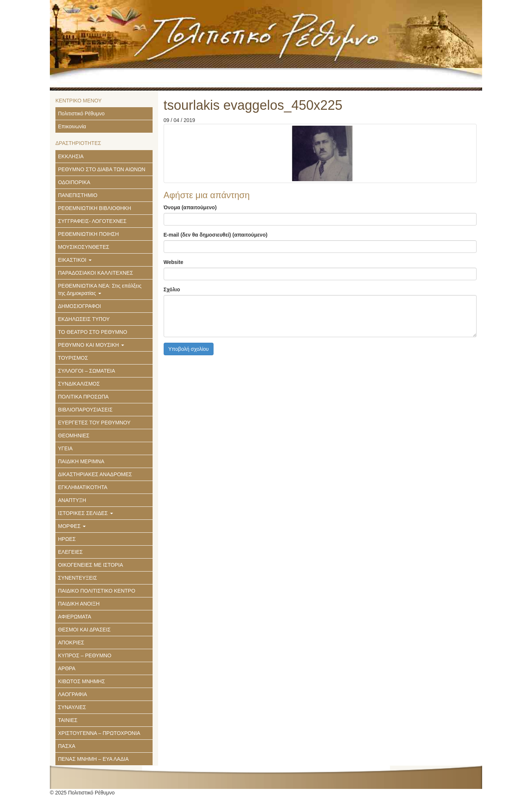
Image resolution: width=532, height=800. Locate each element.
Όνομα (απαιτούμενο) (190, 207)
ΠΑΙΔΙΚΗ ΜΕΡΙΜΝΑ (81, 461)
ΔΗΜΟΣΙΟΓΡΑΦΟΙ (79, 306)
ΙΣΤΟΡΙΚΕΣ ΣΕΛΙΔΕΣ (86, 513)
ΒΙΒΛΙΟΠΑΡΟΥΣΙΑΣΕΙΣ (85, 410)
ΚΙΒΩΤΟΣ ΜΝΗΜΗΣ (81, 681)
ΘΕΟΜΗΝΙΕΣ (74, 435)
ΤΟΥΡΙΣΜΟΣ (73, 358)
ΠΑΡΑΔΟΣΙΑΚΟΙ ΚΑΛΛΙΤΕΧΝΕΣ (96, 273)
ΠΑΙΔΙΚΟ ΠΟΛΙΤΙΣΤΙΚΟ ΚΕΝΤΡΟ (97, 591)
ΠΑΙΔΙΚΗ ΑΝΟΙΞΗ (79, 604)
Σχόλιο (172, 289)
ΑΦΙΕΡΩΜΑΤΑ (75, 617)
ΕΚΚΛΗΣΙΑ (71, 156)
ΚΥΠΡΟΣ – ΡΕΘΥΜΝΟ (85, 655)
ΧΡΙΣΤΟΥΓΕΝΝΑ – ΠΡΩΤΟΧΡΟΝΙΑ (99, 733)
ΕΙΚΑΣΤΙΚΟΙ (75, 260)
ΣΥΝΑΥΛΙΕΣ (72, 707)
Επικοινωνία (72, 126)
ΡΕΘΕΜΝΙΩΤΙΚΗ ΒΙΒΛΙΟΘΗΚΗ (95, 208)
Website (173, 262)
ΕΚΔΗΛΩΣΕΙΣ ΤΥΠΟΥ (84, 319)
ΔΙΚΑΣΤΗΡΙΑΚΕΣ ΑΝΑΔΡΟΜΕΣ (95, 474)
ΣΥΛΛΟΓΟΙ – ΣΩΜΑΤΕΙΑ (87, 371)
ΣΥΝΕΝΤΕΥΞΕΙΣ (78, 578)
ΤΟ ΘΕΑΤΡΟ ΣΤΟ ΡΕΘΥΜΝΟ (93, 332)
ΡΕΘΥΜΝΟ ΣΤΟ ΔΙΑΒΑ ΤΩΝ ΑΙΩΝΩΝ (102, 169)
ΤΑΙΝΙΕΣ (68, 720)
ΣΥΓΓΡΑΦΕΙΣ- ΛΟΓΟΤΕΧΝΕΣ (92, 221)
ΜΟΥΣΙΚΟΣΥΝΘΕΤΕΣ (84, 247)
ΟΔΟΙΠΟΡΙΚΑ (74, 182)
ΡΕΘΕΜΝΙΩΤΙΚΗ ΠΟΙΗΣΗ (88, 234)
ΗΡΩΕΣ (67, 539)
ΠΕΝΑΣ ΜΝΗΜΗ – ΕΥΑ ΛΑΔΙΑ (93, 759)
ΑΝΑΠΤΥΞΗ (72, 500)
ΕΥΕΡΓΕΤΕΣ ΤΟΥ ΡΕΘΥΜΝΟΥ (94, 423)
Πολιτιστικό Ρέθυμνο (81, 113)
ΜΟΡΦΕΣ (72, 526)
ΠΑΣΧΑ (67, 746)
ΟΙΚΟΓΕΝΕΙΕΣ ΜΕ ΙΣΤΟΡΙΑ (91, 565)
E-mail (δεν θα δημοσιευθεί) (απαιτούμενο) (216, 235)
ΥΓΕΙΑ (65, 448)
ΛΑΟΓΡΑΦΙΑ (73, 694)
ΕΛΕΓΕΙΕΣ (70, 552)
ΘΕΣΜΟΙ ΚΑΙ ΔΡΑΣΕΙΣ (84, 630)
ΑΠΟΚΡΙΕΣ (71, 643)
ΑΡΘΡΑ (67, 668)
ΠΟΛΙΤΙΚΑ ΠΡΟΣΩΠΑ (83, 397)
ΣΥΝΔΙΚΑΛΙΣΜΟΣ (79, 384)
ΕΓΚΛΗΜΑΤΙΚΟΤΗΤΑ (83, 487)
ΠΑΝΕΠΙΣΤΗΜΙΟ (78, 195)
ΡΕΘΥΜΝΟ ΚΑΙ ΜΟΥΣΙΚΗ (91, 345)
